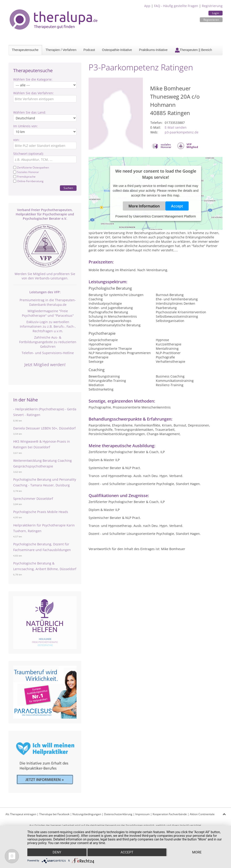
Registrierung (212, 6)
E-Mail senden (176, 127)
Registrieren (211, 20)
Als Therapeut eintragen (21, 814)
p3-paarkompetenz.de (182, 132)
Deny (57, 852)
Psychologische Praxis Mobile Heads (41, 512)
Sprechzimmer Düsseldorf (33, 499)
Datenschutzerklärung (118, 814)
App (147, 6)
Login (216, 13)
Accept (177, 206)
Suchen (68, 188)
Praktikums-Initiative (153, 50)
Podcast (89, 50)
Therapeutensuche (25, 50)
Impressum (142, 814)
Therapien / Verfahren (61, 50)
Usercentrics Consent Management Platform (164, 216)
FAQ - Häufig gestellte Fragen (176, 6)
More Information (144, 206)
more (197, 852)
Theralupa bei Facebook (54, 814)
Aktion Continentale (202, 814)
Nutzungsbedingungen (87, 814)
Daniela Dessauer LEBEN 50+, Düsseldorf (44, 428)
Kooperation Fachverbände (170, 814)
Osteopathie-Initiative (117, 50)
